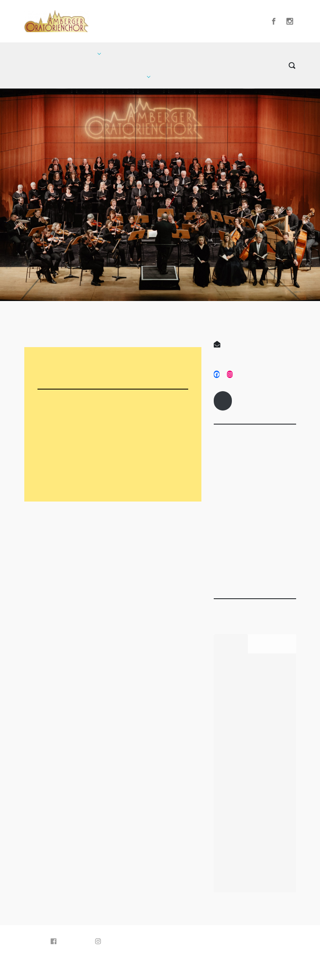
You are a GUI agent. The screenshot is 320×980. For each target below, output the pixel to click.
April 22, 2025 (235, 508)
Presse (227, 564)
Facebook (70, 941)
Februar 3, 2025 (285, 508)
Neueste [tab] (231, 642)
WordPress (201, 963)
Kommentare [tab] (272, 642)
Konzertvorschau (76, 439)
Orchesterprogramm (80, 475)
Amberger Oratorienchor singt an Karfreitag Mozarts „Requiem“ (246, 853)
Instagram (114, 941)
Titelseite (244, 564)
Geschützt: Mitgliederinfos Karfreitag (241, 751)
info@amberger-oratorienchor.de (248, 347)
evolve (114, 963)
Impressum (223, 399)
